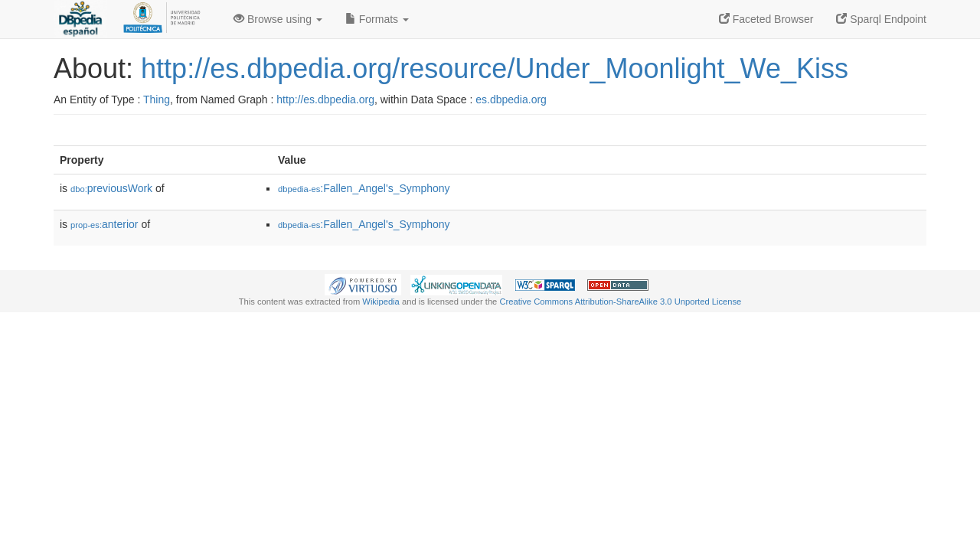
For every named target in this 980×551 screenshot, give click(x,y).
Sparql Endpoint (881, 19)
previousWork (111, 188)
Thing (157, 99)
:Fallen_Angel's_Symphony (364, 188)
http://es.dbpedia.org (325, 99)
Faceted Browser (766, 19)
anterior (105, 224)
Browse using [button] (278, 19)
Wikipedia (381, 302)
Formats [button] (377, 19)
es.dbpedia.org (511, 99)
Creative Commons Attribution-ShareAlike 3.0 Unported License (620, 302)
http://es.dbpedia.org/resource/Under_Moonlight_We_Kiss (495, 68)
